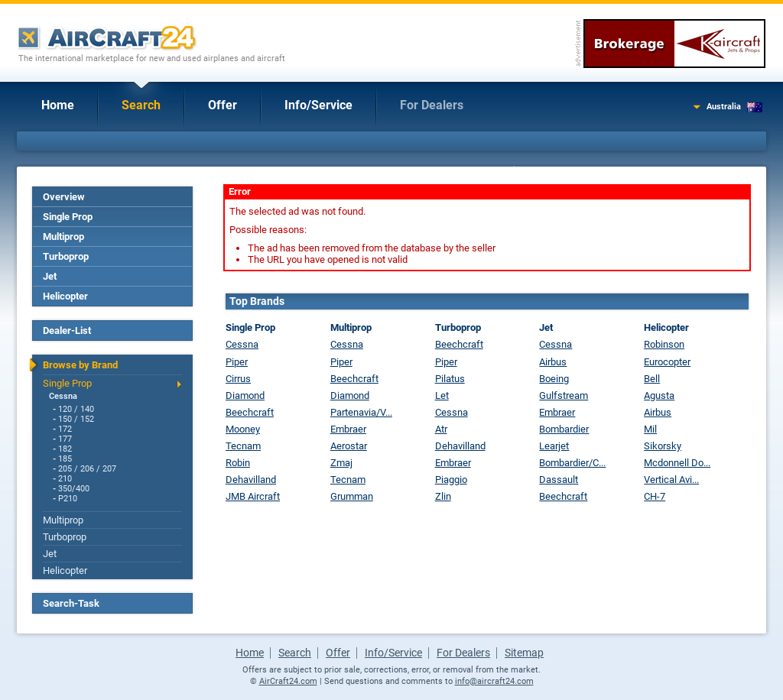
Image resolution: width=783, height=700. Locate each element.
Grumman (352, 496)
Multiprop (63, 237)
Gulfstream (564, 395)
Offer (223, 105)
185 (65, 459)
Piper (237, 362)
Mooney (243, 429)
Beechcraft (250, 412)
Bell (652, 379)
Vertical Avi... (671, 480)
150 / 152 (76, 419)
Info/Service (318, 105)
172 (65, 429)
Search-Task (71, 603)
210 (65, 479)
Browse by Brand (80, 365)
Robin (238, 463)
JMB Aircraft (253, 496)
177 (65, 439)
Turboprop (66, 256)
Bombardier (564, 429)
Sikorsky (663, 446)
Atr (441, 429)
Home (58, 105)
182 (65, 449)
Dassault (559, 480)
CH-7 (655, 496)
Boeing (554, 379)
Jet (50, 276)
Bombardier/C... (572, 463)
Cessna (63, 396)
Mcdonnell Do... (677, 463)
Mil (650, 429)
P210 (68, 499)
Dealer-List (67, 331)
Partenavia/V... (361, 412)
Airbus (553, 362)
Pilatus (450, 379)
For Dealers (432, 105)
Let (442, 395)
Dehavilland (251, 480)
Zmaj (341, 463)
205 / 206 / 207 (87, 469)
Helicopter (65, 296)
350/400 (74, 489)
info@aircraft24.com (494, 681)
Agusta (659, 395)
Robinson (664, 344)
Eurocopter (667, 362)
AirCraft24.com (288, 681)
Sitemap (524, 653)
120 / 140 (76, 409)
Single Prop (68, 217)
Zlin (443, 496)
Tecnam (243, 446)
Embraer (348, 429)
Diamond (245, 395)
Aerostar (349, 446)
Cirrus (238, 379)
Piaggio (451, 480)
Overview (64, 197)
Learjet (554, 446)
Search (141, 105)
